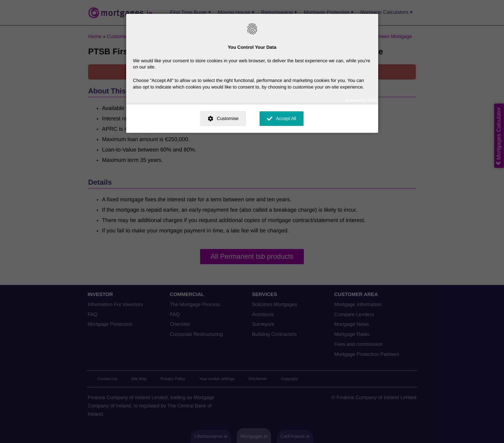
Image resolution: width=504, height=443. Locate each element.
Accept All (286, 118)
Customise (228, 118)
